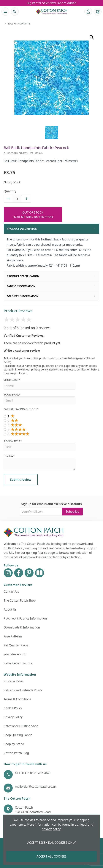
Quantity (10, 191)
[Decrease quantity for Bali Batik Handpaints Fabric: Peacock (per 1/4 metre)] (8, 199)
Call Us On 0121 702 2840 (33, 773)
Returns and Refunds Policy (23, 690)
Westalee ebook (15, 654)
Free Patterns (13, 636)
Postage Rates (14, 681)
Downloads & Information (22, 627)
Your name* (39, 384)
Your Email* (39, 399)
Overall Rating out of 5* (21, 409)
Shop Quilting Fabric (18, 735)
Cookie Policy (13, 708)
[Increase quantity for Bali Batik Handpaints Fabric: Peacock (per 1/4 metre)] (27, 199)
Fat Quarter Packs (16, 645)
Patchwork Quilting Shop (21, 726)
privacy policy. (40, 369)
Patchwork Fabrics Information (25, 618)
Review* (39, 462)
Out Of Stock (33, 215)
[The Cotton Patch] (51, 11)
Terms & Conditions (17, 699)
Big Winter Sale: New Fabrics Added (51, 3)
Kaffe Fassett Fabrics (18, 663)
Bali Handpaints (19, 23)
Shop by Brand (14, 744)
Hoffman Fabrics (17, 153)
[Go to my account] (88, 12)
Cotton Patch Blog (16, 753)
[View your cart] (98, 12)
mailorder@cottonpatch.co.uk (36, 787)
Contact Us (11, 591)
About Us (10, 609)
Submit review (21, 480)
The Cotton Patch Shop (20, 600)
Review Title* (39, 445)
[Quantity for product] (18, 199)
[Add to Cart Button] (33, 215)
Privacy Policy (13, 717)
